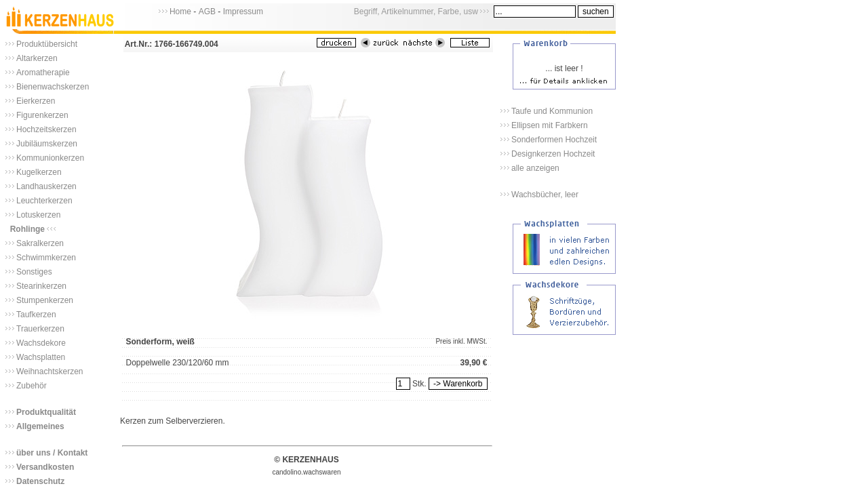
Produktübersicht (47, 44)
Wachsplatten (41, 357)
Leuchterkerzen (44, 201)
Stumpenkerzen (45, 300)
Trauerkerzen (40, 329)
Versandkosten (45, 467)
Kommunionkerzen (50, 158)
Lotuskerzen (38, 215)
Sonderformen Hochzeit (554, 140)
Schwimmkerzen (46, 258)
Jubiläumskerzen (47, 144)
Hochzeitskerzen (46, 129)
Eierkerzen (36, 101)
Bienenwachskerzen (53, 87)
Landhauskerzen (46, 186)
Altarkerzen (37, 58)
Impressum (243, 12)
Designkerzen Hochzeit (553, 154)
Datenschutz (40, 481)
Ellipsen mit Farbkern (550, 125)
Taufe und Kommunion (552, 111)
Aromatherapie (43, 73)
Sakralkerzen (40, 243)
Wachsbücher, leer (545, 195)
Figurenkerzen (42, 115)
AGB (207, 12)
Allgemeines (40, 426)
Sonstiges (34, 272)
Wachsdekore (41, 343)
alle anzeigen (535, 168)
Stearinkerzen (41, 286)
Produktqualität (46, 412)
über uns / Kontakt (52, 453)
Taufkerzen (36, 315)
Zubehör (32, 386)
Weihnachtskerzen (50, 371)
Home (180, 12)
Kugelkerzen (39, 172)
